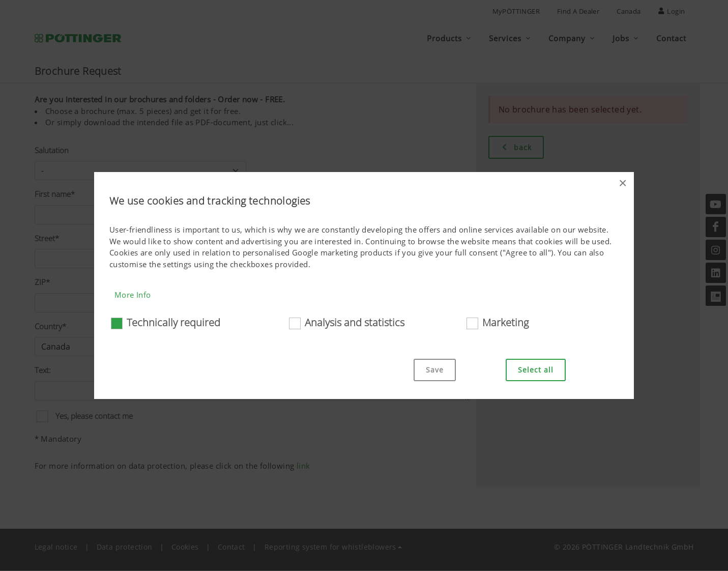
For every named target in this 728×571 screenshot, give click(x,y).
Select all (536, 370)
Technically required (173, 322)
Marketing (505, 322)
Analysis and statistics (355, 322)
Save (435, 370)
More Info (133, 295)
